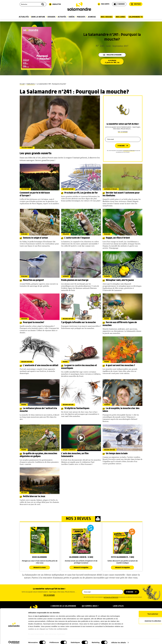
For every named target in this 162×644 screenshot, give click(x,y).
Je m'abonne (112, 62)
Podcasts (81, 17)
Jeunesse (92, 17)
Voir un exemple (123, 131)
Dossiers (51, 17)
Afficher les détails (119, 640)
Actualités (24, 17)
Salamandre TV (136, 17)
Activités (62, 17)
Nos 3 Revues (107, 17)
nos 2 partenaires (42, 613)
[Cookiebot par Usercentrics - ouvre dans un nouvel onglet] (14, 640)
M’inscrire (121, 146)
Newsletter (55, 4)
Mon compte (103, 4)
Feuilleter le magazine (112, 55)
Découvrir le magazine (81, 568)
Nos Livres (121, 17)
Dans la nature (38, 17)
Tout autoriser (144, 611)
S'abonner (119, 4)
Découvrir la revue (40, 568)
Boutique (136, 4)
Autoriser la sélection (144, 618)
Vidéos (72, 17)
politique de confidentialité (129, 151)
